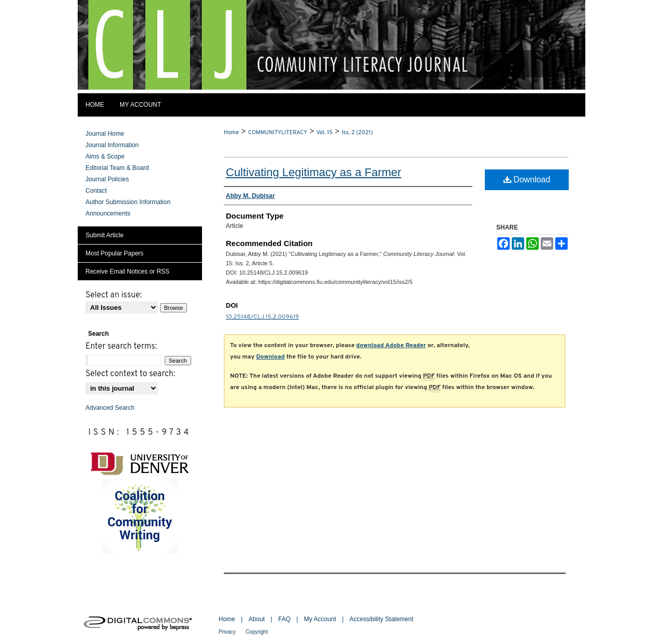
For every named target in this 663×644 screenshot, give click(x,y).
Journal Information (112, 145)
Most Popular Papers (114, 253)
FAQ (284, 619)
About (257, 619)
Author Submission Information (128, 202)
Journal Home (105, 134)
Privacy (227, 632)
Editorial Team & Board (117, 168)
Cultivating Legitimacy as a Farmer (314, 172)
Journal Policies (107, 179)
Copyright (257, 632)
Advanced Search (110, 408)
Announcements (108, 213)
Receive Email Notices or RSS (127, 271)
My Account (320, 619)
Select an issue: (114, 295)
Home (231, 133)
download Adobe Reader (391, 346)
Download (527, 180)
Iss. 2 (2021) (357, 133)
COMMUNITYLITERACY (278, 133)
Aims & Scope (105, 156)
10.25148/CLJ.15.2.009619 (262, 317)
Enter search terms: (121, 347)
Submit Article (104, 235)
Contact (96, 191)
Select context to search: (130, 374)
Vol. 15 (325, 133)
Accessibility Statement (381, 619)
